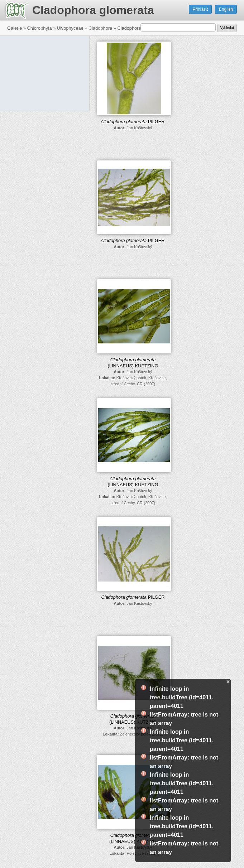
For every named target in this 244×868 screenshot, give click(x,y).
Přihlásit (200, 9)
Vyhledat (227, 28)
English (226, 9)
